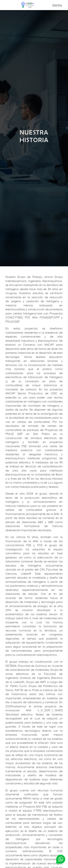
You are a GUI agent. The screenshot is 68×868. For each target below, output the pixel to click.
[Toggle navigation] (57, 5)
